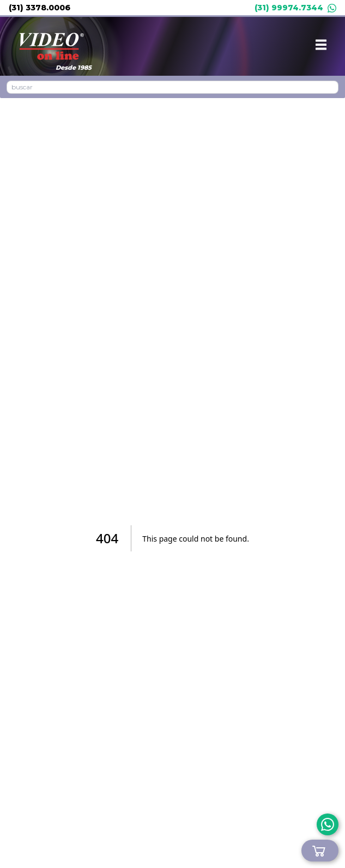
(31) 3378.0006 (40, 8)
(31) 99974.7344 (295, 8)
